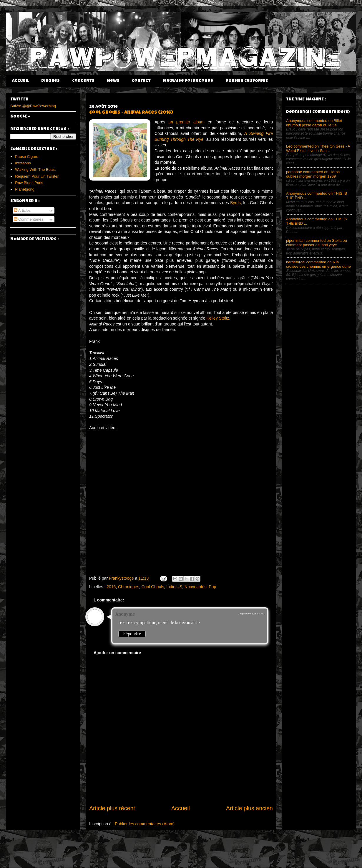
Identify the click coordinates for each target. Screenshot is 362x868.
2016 (111, 587)
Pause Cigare (27, 157)
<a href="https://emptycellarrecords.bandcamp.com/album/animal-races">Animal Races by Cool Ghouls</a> (181, 500)
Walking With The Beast (35, 170)
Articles (22, 210)
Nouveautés (196, 587)
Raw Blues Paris (29, 183)
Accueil (20, 81)
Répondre (132, 634)
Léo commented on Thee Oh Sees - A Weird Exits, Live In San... (318, 148)
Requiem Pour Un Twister (37, 176)
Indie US (174, 587)
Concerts (83, 81)
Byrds (235, 203)
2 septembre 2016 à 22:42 (251, 614)
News (113, 81)
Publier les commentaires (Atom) (145, 824)
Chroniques (129, 587)
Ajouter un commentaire (117, 653)
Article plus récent (112, 808)
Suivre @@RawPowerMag (33, 106)
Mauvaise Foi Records (188, 81)
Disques (50, 81)
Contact (141, 81)
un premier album (186, 122)
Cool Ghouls (153, 587)
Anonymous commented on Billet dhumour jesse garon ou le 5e (314, 123)
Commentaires (29, 219)
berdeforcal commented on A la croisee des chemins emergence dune (318, 264)
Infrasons (23, 163)
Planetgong (25, 189)
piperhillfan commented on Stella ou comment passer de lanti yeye (317, 243)
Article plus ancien (249, 808)
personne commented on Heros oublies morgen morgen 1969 (313, 174)
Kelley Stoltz (218, 318)
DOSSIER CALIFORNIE (247, 81)
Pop (212, 587)
